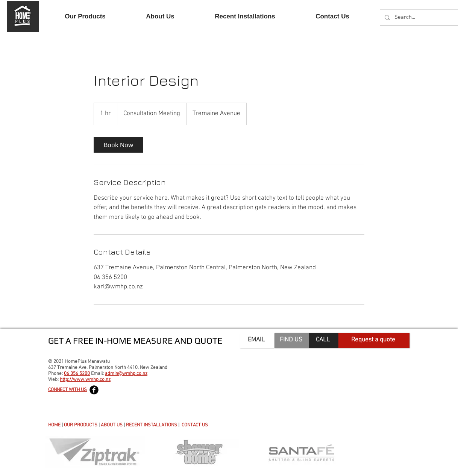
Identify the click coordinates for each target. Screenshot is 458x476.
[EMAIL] (257, 340)
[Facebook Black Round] (94, 390)
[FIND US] (292, 340)
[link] (118, 145)
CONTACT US (195, 425)
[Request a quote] (374, 340)
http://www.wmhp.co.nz (85, 380)
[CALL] (324, 340)
